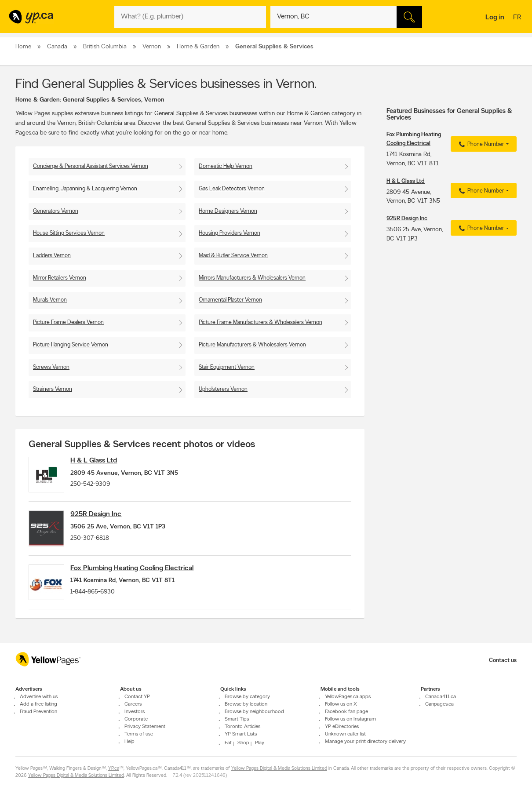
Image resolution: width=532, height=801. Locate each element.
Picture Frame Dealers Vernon (68, 322)
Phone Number (480, 145)
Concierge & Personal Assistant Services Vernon (91, 166)
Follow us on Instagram (350, 719)
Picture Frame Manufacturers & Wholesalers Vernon (261, 322)
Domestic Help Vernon (226, 166)
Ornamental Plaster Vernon (230, 300)
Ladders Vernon (52, 256)
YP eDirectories (342, 727)
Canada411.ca (441, 697)
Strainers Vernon (53, 389)
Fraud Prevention (38, 712)
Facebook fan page (346, 712)
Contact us (503, 661)
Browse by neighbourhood (254, 712)
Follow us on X (341, 704)
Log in (495, 18)
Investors (135, 712)
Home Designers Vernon (228, 211)
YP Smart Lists (241, 734)
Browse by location (246, 704)
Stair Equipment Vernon (227, 367)
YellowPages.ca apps (348, 697)
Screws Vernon (51, 367)
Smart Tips (237, 719)
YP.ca (114, 769)
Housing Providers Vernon (230, 233)
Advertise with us (39, 697)
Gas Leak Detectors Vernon (232, 189)
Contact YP (137, 697)
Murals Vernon (50, 300)
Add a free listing (38, 704)
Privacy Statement (145, 727)
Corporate (136, 719)
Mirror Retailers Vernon (60, 278)
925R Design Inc (102, 518)
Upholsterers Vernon (223, 389)
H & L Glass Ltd (100, 461)
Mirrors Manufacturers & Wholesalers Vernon (252, 278)
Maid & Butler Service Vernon (233, 256)
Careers (133, 704)
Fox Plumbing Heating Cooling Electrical (138, 576)
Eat (228, 743)
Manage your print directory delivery (365, 742)
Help (129, 742)
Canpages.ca (439, 704)
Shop (243, 743)
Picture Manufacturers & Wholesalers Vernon (252, 345)
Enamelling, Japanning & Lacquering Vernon (85, 189)
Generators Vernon (56, 211)
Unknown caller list (345, 734)
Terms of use (139, 734)
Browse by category (247, 697)
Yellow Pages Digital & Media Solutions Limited (279, 769)
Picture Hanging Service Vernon (71, 345)
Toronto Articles (242, 727)
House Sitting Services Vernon (69, 233)
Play (260, 743)
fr (518, 18)
